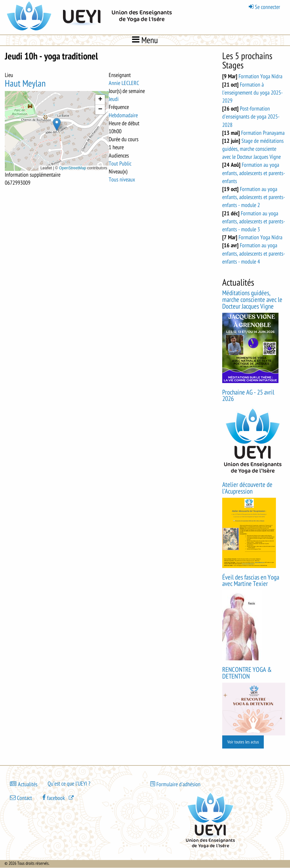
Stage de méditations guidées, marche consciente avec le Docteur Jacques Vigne (253, 149)
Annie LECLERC (124, 83)
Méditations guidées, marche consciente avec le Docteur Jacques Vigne (252, 300)
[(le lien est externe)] (59, 798)
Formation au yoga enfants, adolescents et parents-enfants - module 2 (254, 197)
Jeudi (114, 99)
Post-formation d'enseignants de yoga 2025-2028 (251, 117)
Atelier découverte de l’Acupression (247, 488)
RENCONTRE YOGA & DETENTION (247, 673)
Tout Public (120, 164)
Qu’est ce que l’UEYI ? (69, 784)
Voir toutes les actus (243, 742)
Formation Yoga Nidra (260, 76)
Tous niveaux (122, 180)
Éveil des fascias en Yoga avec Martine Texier (251, 581)
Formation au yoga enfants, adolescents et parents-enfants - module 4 (254, 253)
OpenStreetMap (72, 168)
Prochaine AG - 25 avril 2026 (248, 396)
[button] (57, 124)
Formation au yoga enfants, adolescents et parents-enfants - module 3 (254, 221)
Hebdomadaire (123, 115)
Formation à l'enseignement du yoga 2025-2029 (252, 93)
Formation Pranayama (263, 133)
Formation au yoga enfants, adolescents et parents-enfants (254, 173)
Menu (145, 40)
